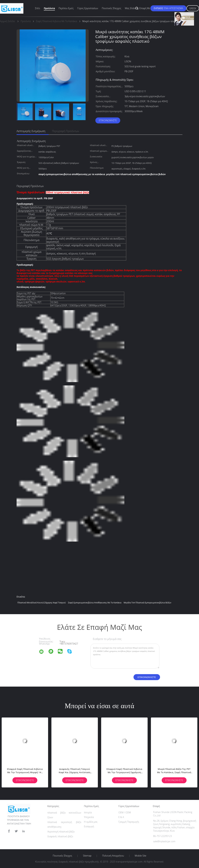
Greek (193, 8)
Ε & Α (121, 817)
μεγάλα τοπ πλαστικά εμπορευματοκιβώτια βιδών (147, 603)
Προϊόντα (49, 8)
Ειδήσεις (158, 8)
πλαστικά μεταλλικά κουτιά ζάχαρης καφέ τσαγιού (42, 603)
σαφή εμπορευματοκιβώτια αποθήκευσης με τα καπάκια (95, 603)
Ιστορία (88, 812)
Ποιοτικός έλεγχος (112, 8)
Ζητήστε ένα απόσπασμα (168, 8)
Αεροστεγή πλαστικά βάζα (61, 832)
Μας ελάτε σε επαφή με (137, 8)
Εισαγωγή (89, 826)
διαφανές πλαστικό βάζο (60, 836)
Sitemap (87, 856)
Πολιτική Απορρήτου (113, 856)
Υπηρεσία (89, 817)
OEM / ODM (125, 812)
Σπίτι (38, 8)
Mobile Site (141, 856)
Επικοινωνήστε (108, 120)
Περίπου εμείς (66, 8)
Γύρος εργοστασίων (88, 8)
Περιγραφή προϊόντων (66, 131)
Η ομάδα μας (91, 822)
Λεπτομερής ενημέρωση (31, 131)
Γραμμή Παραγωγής (129, 822)
